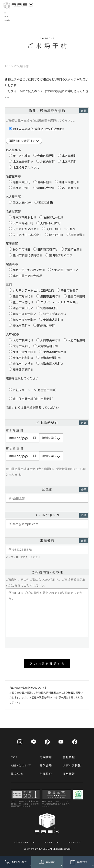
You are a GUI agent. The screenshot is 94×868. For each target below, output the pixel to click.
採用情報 (69, 774)
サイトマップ (75, 842)
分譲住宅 (46, 757)
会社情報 (69, 757)
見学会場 (46, 765)
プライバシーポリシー (25, 842)
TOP (14, 757)
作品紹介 (46, 774)
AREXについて (21, 765)
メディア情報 (72, 765)
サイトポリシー (52, 842)
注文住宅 (17, 774)
